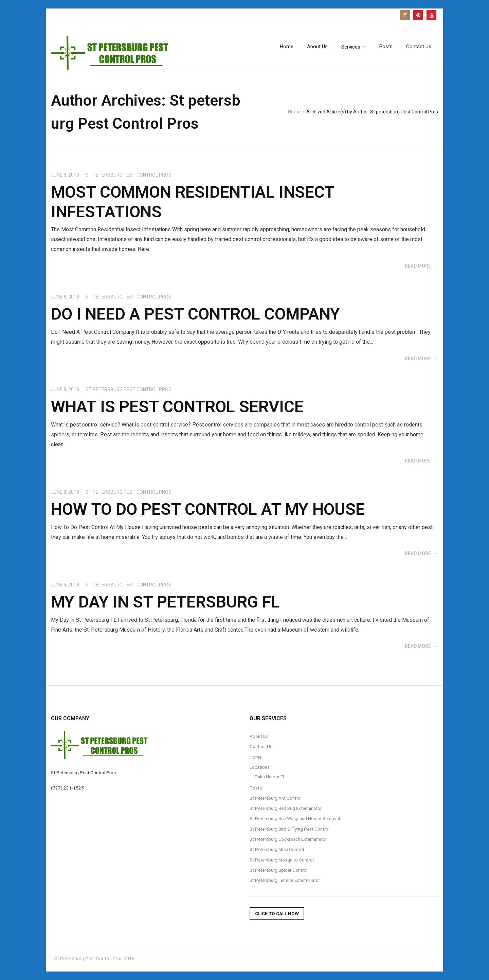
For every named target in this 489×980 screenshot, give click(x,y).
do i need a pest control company (195, 314)
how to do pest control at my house (208, 509)
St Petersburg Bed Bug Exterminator (286, 808)
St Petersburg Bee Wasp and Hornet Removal (295, 818)
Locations (260, 767)
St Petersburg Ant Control (276, 798)
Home (294, 112)
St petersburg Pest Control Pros (129, 175)
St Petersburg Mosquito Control (282, 860)
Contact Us (261, 746)
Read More (418, 266)
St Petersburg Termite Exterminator (285, 880)
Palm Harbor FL (270, 777)
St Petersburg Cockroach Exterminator (288, 839)
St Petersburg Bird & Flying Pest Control (289, 829)
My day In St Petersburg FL (165, 602)
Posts (256, 788)
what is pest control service (177, 407)
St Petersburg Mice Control (277, 849)
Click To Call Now (277, 913)
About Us (259, 736)
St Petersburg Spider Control (278, 870)
